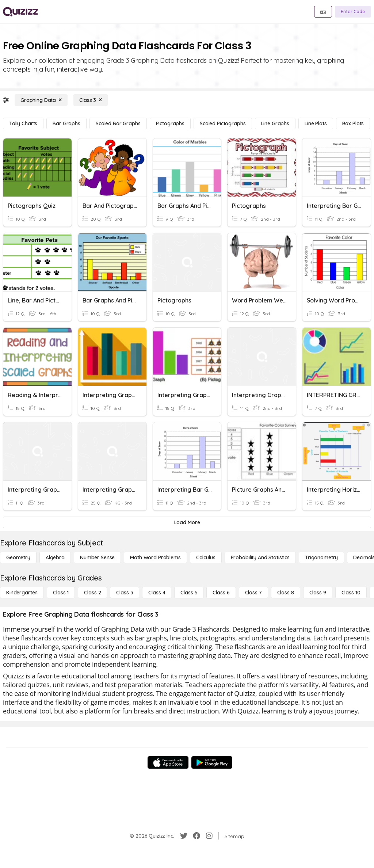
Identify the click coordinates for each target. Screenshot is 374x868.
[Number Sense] (97, 557)
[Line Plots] (316, 123)
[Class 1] (61, 593)
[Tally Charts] (23, 123)
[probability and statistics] (260, 557)
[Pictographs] (170, 123)
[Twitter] (184, 836)
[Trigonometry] (321, 557)
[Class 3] (91, 100)
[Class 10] (351, 593)
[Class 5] (189, 593)
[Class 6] (221, 593)
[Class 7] (253, 593)
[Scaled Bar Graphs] (118, 123)
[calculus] (206, 557)
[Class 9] (318, 593)
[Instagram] (209, 836)
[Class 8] (286, 593)
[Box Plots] (353, 123)
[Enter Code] (353, 12)
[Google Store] (212, 762)
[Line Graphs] (275, 123)
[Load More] (187, 522)
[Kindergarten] (22, 593)
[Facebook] (196, 836)
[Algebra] (55, 557)
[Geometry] (18, 557)
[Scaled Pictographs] (223, 123)
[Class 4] (157, 593)
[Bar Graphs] (66, 123)
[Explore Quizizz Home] (20, 12)
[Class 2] (92, 593)
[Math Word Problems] (155, 557)
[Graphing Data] (41, 100)
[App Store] (168, 762)
